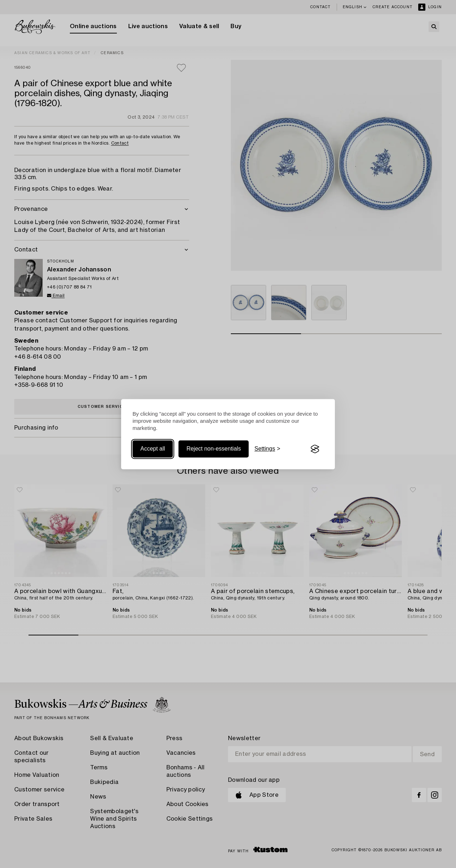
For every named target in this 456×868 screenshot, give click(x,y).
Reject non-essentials (214, 449)
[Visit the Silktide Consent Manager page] (315, 449)
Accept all (153, 449)
